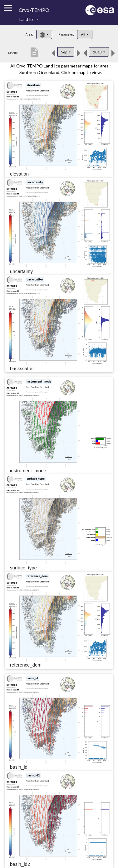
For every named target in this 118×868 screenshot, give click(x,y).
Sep (64, 52)
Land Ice (27, 19)
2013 (98, 52)
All (83, 35)
